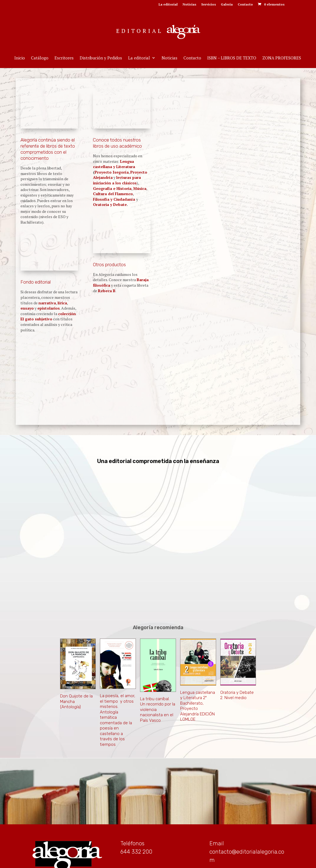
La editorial (168, 5)
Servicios (208, 5)
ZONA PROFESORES (282, 58)
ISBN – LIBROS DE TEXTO (232, 58)
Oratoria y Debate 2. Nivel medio (237, 658)
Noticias (189, 5)
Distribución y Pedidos (101, 58)
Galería (227, 5)
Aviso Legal (158, 861)
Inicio (20, 58)
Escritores (64, 58)
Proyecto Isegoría (112, 172)
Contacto (245, 5)
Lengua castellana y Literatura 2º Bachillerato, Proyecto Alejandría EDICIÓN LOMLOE (198, 669)
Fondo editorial (36, 282)
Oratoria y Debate (110, 204)
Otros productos (109, 265)
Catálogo (40, 58)
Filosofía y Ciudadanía (115, 199)
